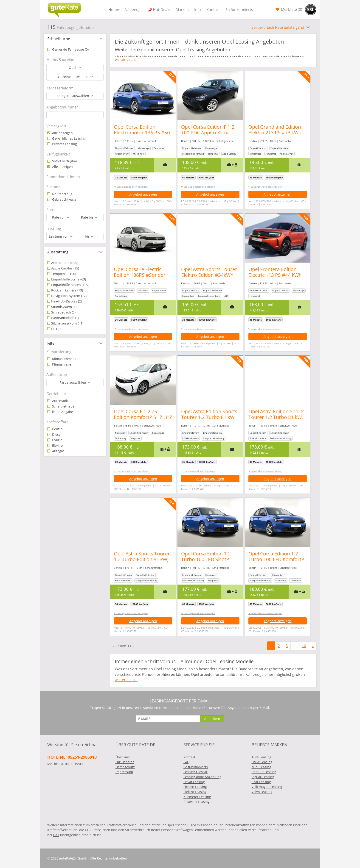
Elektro (57, 445)
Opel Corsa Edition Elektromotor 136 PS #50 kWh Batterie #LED (142, 133)
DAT (56, 835)
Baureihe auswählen (73, 77)
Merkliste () (291, 9)
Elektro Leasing (195, 792)
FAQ (187, 762)
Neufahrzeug (62, 194)
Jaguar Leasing (263, 777)
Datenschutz (125, 767)
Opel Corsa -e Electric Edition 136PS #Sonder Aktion (140, 275)
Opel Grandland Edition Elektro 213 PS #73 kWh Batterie (280, 133)
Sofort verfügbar (64, 161)
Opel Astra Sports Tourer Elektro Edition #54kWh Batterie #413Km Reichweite (212, 278)
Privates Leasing (64, 144)
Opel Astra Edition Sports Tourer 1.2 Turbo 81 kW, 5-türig (212, 417)
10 (304, 646)
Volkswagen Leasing (267, 787)
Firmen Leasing (195, 787)
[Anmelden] (212, 719)
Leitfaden (285, 825)
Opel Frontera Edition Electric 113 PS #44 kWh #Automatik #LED (280, 275)
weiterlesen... (126, 59)
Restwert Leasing (197, 802)
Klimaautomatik (64, 359)
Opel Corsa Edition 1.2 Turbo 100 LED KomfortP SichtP (281, 559)
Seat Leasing (261, 782)
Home (114, 10)
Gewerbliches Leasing (68, 138)
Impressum (124, 772)
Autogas (58, 451)
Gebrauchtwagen (65, 199)
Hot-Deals (162, 10)
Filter (52, 343)
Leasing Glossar (195, 772)
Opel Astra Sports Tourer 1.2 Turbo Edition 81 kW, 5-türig (142, 559)
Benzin (57, 429)
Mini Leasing (261, 767)
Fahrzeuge (134, 10)
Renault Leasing (264, 772)
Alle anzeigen (62, 133)
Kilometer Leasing (197, 797)
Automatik (59, 401)
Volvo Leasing (262, 792)
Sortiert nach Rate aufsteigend (278, 27)
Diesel (56, 434)
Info (198, 10)
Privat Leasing (194, 782)
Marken (182, 10)
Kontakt (213, 10)
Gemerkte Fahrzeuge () (70, 49)
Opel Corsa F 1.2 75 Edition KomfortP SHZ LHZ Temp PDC (143, 417)
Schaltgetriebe (63, 406)
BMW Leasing (262, 762)
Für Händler (125, 762)
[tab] (75, 39)
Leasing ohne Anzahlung (202, 777)
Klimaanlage (61, 364)
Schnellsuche (59, 39)
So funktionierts (239, 10)
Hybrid (57, 440)
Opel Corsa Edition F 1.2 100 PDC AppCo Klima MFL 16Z (210, 133)
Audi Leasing (262, 757)
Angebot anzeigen (143, 194)
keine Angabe (62, 412)
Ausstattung (58, 252)
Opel (73, 68)
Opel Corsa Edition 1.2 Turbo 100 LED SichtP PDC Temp (208, 559)
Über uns (123, 757)
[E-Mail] (168, 719)
